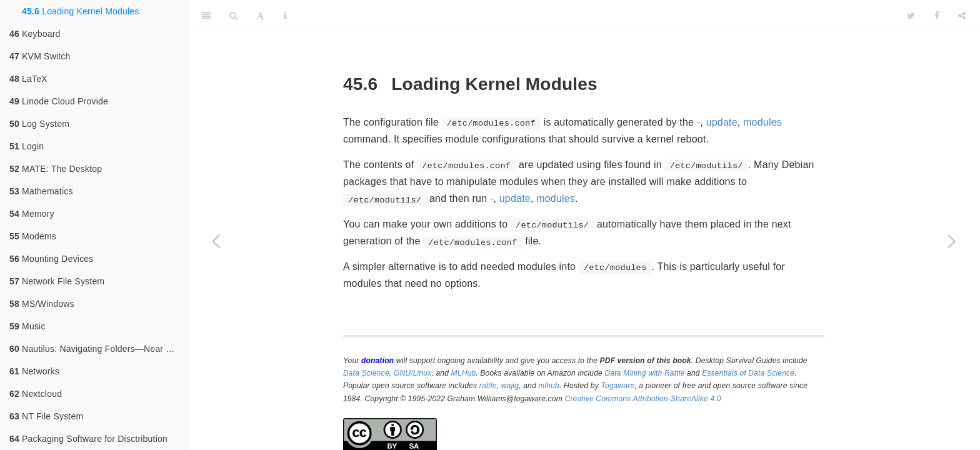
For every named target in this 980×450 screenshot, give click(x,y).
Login (27, 146)
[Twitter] (911, 16)
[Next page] (952, 241)
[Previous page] (216, 241)
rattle (488, 386)
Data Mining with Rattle (645, 373)
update (722, 122)
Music (27, 326)
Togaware (617, 386)
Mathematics (41, 191)
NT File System (46, 416)
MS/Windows (42, 304)
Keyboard (35, 34)
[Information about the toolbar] (285, 16)
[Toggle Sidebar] (206, 16)
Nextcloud (36, 394)
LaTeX (28, 79)
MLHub (464, 373)
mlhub (549, 386)
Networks (34, 371)
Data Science (366, 373)
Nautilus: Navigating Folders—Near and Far (98, 349)
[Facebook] (937, 16)
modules (762, 122)
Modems (33, 236)
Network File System (57, 281)
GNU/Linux (413, 373)
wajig (510, 386)
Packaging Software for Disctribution (88, 439)
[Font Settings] (260, 16)
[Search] (233, 16)
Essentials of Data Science (748, 373)
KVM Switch (40, 56)
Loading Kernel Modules (81, 11)
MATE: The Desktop (56, 169)
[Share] (962, 16)
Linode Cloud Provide (59, 101)
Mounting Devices (52, 259)
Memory (32, 214)
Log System (39, 124)
